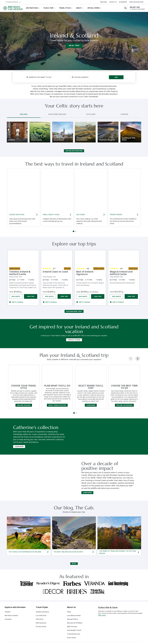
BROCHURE (104, 2)
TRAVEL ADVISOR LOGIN (136, 2)
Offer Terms (102, 617)
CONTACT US (113, 2)
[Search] (126, 8)
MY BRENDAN (123, 2)
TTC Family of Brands (12, 2)
